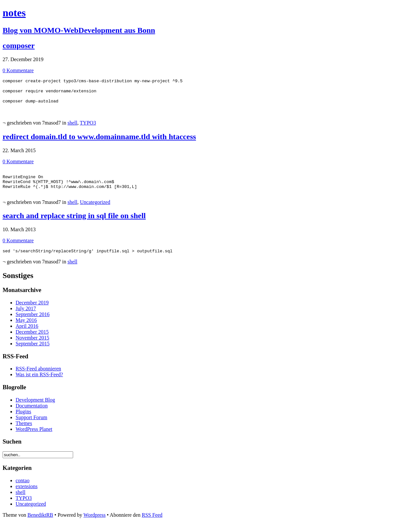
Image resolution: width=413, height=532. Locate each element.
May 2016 (26, 329)
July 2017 (26, 317)
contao (23, 489)
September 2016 (32, 323)
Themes (24, 432)
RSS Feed (152, 524)
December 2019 (32, 311)
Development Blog (35, 409)
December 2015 (32, 341)
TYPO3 (88, 126)
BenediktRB (40, 524)
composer (19, 46)
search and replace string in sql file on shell (74, 223)
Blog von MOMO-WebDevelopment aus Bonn (79, 30)
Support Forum (31, 426)
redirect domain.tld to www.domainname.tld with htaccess (99, 140)
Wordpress (95, 524)
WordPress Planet (34, 438)
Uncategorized (95, 210)
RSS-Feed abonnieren (38, 377)
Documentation (32, 414)
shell (72, 126)
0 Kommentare (18, 70)
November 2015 (32, 346)
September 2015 (32, 352)
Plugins (23, 420)
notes (14, 13)
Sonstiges (18, 284)
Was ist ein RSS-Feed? (39, 383)
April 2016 (27, 335)
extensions (27, 495)
